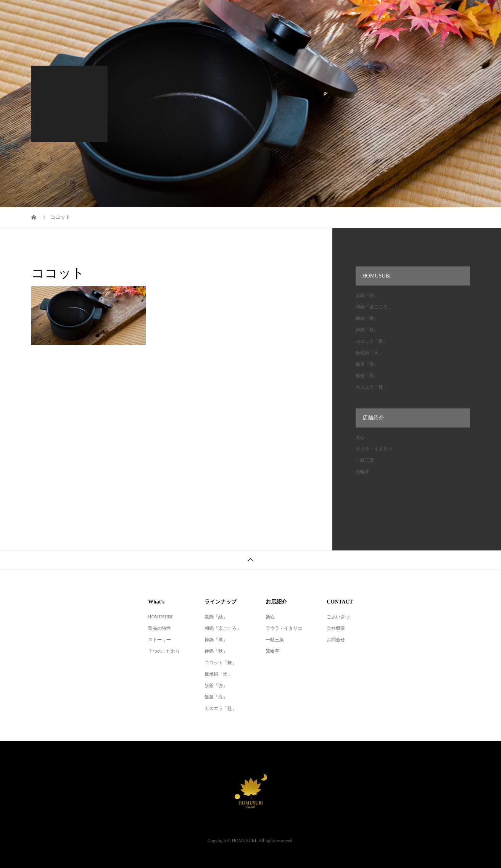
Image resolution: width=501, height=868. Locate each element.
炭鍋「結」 (367, 295)
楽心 (360, 437)
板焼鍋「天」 (369, 353)
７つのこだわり (164, 651)
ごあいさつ (338, 617)
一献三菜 (365, 460)
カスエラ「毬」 (372, 387)
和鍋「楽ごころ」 (374, 307)
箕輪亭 (362, 472)
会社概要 (336, 628)
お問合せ (336, 640)
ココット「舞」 (372, 341)
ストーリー (159, 640)
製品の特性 (159, 628)
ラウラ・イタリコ (374, 449)
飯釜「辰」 (367, 376)
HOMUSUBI (160, 617)
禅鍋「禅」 (367, 318)
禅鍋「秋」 (367, 330)
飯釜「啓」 (367, 364)
